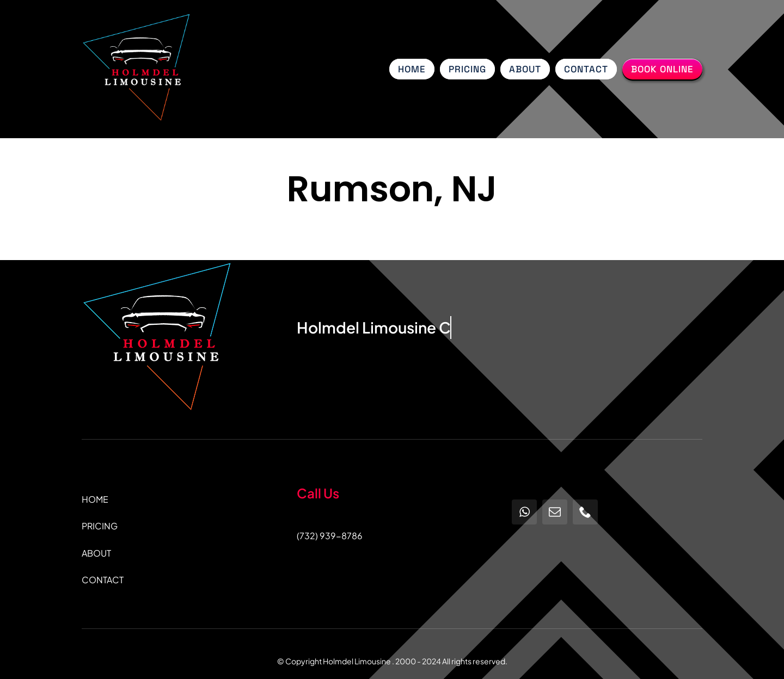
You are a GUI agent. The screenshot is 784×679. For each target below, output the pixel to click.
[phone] (585, 512)
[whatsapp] (524, 512)
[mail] (555, 512)
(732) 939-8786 (330, 536)
